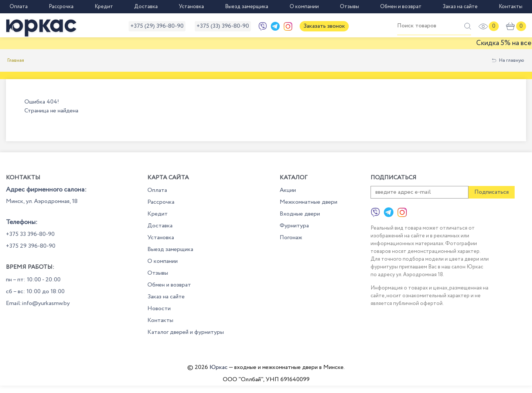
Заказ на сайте (460, 7)
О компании (304, 7)
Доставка (146, 7)
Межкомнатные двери (308, 202)
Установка (191, 7)
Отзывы (349, 7)
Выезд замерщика (247, 7)
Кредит (104, 7)
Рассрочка (61, 7)
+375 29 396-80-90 (31, 246)
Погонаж (291, 238)
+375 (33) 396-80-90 (223, 26)
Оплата (19, 7)
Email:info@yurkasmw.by (38, 303)
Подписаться (492, 192)
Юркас (219, 367)
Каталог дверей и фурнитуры (186, 332)
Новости (159, 309)
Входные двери (300, 214)
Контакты (511, 7)
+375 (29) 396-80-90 (157, 26)
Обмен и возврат (401, 7)
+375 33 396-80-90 (30, 234)
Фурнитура (294, 226)
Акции (288, 190)
